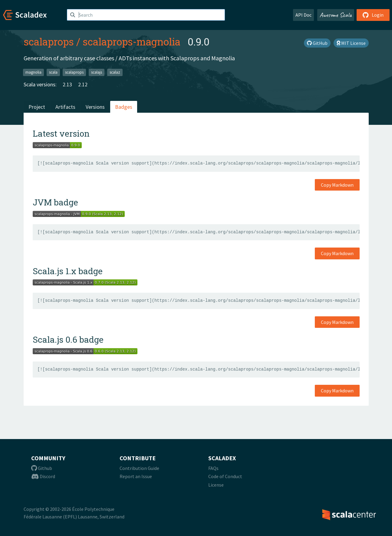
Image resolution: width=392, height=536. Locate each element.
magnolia (33, 72)
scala (53, 72)
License (216, 485)
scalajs (97, 72)
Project (37, 107)
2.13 (67, 84)
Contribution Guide (139, 468)
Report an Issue (136, 476)
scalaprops (49, 42)
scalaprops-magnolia (132, 42)
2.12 (83, 84)
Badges (124, 107)
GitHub (317, 43)
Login (373, 15)
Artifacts (65, 107)
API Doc (303, 15)
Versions (95, 107)
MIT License (351, 43)
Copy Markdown (337, 185)
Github (42, 468)
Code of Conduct (225, 476)
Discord (43, 476)
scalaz (115, 72)
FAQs (213, 468)
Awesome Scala (336, 15)
